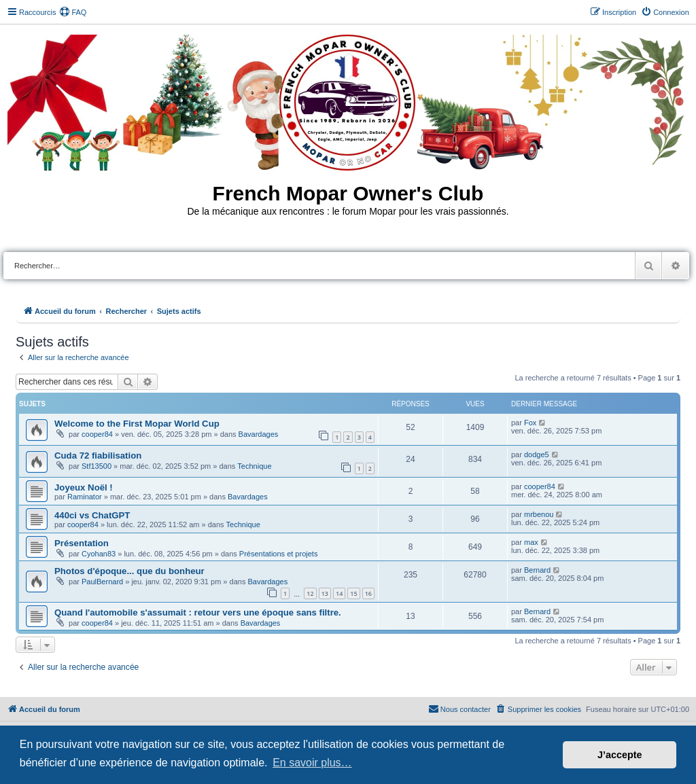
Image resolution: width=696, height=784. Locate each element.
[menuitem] (73, 12)
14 (339, 593)
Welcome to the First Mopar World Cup (137, 424)
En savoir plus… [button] (312, 763)
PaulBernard (102, 582)
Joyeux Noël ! (84, 487)
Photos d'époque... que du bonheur (129, 571)
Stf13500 (97, 466)
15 (353, 593)
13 (325, 593)
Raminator (85, 497)
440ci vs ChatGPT (92, 515)
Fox (530, 423)
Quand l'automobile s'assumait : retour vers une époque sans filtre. (198, 612)
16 (368, 593)
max (531, 542)
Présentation (82, 543)
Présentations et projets (279, 554)
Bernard (537, 570)
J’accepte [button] (620, 755)
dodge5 (537, 455)
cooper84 (97, 434)
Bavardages (259, 434)
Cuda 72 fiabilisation (98, 456)
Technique (254, 466)
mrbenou (539, 514)
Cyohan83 (99, 554)
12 (310, 593)
